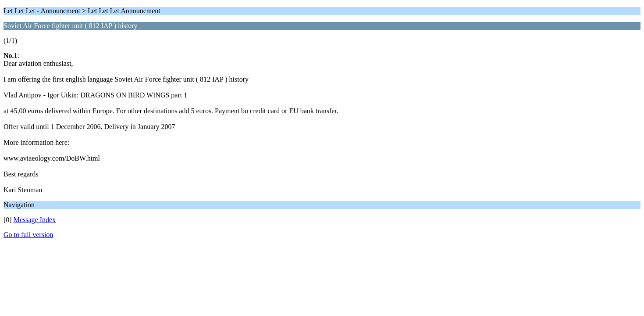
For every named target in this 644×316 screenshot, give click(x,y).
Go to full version (28, 235)
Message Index (35, 220)
